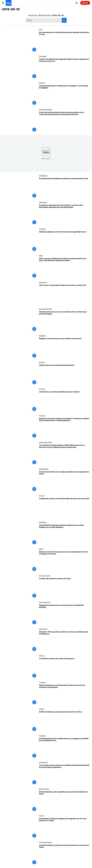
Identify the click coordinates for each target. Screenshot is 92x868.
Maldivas (43, 522)
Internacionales (46, 110)
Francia (42, 389)
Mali (41, 256)
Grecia (42, 496)
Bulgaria (42, 336)
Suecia (42, 362)
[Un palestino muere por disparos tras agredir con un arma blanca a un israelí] (65, 828)
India (41, 549)
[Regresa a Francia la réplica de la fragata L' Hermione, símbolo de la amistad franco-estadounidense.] (65, 428)
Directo (85, 3)
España (42, 83)
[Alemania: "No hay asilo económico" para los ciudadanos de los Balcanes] (65, 641)
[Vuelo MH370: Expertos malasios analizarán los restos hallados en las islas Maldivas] (65, 535)
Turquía (42, 229)
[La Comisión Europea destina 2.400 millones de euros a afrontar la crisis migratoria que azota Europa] (65, 455)
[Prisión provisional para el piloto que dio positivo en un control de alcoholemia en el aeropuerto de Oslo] (65, 122)
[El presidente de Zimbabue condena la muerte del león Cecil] (65, 188)
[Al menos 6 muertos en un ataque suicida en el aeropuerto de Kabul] (65, 481)
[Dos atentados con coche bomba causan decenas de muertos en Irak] (65, 42)
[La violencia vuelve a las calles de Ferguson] (65, 668)
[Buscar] (46, 20)
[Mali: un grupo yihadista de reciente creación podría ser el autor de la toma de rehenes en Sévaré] (65, 268)
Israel (41, 816)
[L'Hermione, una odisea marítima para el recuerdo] (65, 401)
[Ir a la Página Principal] (9, 3)
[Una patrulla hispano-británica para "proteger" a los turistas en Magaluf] (65, 95)
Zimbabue (43, 176)
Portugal (43, 56)
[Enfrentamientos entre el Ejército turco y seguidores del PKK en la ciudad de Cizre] (65, 748)
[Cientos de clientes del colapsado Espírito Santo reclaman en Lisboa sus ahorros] (65, 69)
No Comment (45, 576)
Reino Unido (44, 789)
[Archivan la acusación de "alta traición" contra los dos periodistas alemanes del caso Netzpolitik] (65, 215)
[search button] (64, 20)
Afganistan (44, 469)
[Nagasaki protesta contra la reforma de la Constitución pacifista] (65, 615)
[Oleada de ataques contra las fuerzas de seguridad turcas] (65, 241)
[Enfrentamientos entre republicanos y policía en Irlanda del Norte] (65, 801)
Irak (41, 29)
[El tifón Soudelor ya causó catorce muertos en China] (65, 721)
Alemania (43, 202)
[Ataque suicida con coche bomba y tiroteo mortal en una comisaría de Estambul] (65, 695)
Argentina (43, 762)
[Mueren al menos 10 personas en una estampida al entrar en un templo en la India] (65, 561)
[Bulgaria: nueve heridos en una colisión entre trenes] (65, 348)
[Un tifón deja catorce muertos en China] (65, 588)
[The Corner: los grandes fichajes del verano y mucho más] (65, 295)
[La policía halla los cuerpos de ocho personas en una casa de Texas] (65, 855)
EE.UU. (42, 656)
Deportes (43, 282)
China (42, 709)
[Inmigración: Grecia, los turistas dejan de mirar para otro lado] (65, 508)
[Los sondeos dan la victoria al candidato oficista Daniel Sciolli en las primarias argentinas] (65, 775)
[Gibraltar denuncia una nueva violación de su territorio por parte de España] (65, 321)
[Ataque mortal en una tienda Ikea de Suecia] (65, 375)
